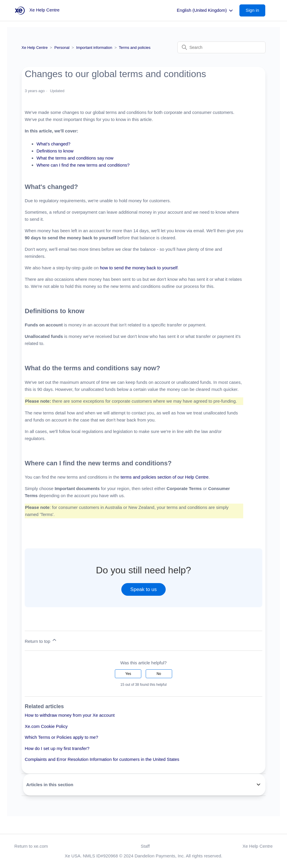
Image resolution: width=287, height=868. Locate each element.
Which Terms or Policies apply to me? (61, 737)
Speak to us (144, 589)
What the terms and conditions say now (75, 158)
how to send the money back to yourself (139, 268)
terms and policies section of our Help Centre (165, 477)
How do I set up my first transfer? (57, 748)
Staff (145, 846)
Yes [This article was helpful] (128, 674)
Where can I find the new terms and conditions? (83, 165)
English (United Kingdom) (205, 11)
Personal (62, 48)
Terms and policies (135, 48)
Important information (94, 48)
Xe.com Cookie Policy (46, 726)
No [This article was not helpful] (159, 674)
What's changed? (53, 144)
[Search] (221, 47)
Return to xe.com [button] (31, 846)
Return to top (41, 640)
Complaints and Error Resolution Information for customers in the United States (102, 759)
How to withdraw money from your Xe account (70, 715)
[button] (255, 10)
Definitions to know (55, 151)
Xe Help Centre (35, 48)
